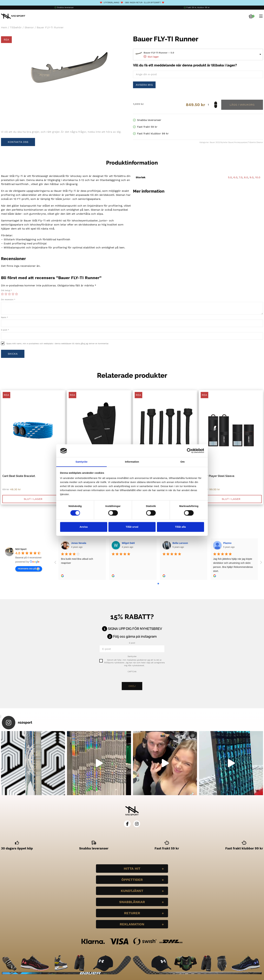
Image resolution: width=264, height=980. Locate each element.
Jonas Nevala (79, 543)
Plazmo (227, 543)
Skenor (29, 27)
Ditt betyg (6, 290)
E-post (5, 330)
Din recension (8, 300)
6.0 (235, 177)
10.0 (258, 177)
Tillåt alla (180, 527)
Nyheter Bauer (227, 142)
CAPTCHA (132, 672)
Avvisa (84, 527)
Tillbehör (16, 27)
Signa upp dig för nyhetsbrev (135, 629)
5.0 (230, 177)
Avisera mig (144, 85)
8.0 (246, 177)
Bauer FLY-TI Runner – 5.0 (159, 53)
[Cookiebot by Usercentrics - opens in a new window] (189, 451)
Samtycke (132, 656)
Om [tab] (182, 462)
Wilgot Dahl (128, 543)
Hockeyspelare (241, 142)
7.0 (241, 177)
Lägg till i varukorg (242, 105)
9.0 (252, 177)
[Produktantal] (212, 105)
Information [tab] (132, 462)
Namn (4, 317)
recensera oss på (29, 569)
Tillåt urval (132, 527)
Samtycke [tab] (82, 462)
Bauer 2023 (215, 142)
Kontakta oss (18, 142)
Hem (4, 27)
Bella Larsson (180, 543)
